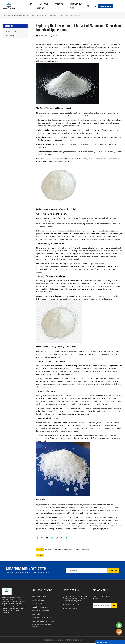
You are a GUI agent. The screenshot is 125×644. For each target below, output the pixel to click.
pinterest (57, 538)
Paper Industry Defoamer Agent (43, 622)
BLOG (72, 8)
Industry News (18, 15)
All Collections (42, 591)
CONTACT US (42, 8)
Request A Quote (105, 6)
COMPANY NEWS (76, 4)
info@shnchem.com (72, 605)
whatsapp (52, 538)
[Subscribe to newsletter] (114, 606)
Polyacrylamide (37, 604)
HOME (31, 4)
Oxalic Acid (36, 615)
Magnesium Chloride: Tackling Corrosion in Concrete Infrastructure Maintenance (67, 550)
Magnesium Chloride (39, 597)
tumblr (62, 538)
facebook (38, 538)
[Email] (86, 571)
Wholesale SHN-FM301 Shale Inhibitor (42, 626)
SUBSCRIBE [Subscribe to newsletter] (113, 571)
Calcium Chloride (38, 601)
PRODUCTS (59, 4)
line (43, 538)
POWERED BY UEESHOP (74, 641)
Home (4, 15)
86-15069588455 (71, 609)
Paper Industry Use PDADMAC (42, 618)
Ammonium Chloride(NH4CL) (42, 611)
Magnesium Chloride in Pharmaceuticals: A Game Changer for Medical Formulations (68, 556)
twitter (47, 538)
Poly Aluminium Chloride (40, 608)
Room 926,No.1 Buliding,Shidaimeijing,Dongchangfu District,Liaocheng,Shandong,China (76, 599)
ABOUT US (44, 4)
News (10, 15)
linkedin (67, 538)
